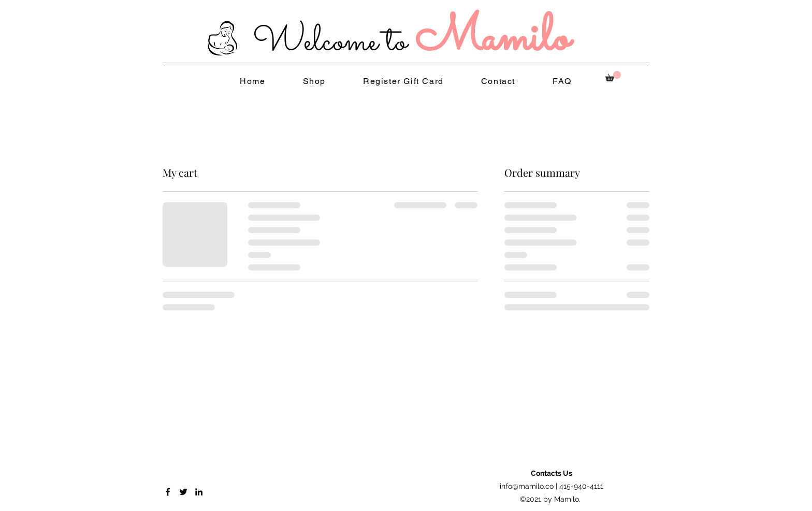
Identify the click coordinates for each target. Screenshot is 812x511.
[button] (613, 76)
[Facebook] (168, 492)
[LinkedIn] (199, 492)
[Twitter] (183, 492)
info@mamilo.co (527, 486)
